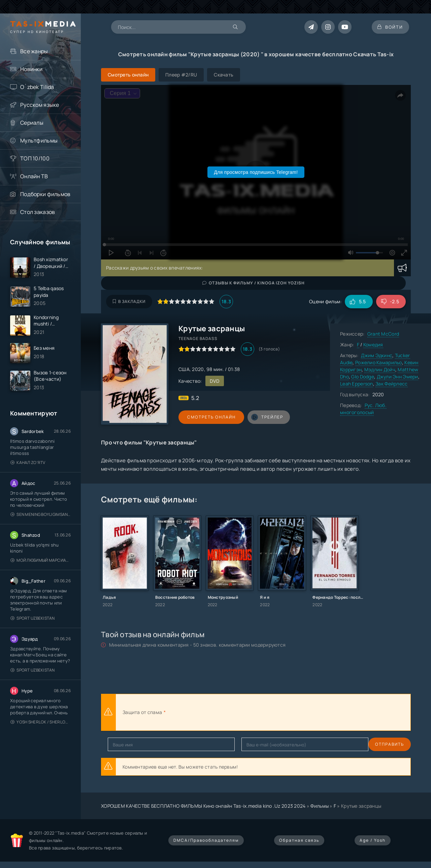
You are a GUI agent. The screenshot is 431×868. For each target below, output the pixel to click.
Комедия (373, 345)
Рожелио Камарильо (379, 362)
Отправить (122, 744)
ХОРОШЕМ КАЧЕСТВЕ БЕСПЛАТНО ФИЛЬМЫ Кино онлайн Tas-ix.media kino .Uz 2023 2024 (203, 806)
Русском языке (40, 105)
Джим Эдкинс (377, 355)
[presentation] (241, 712)
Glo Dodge (363, 377)
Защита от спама (142, 712)
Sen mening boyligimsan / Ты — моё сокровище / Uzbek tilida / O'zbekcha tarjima (41, 517)
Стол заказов (38, 212)
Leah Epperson (357, 384)
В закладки (129, 301)
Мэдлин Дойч (380, 369)
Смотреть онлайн (209, 417)
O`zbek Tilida (37, 87)
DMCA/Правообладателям (206, 840)
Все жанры (34, 51)
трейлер (263, 417)
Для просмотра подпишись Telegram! (256, 172)
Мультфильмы (39, 141)
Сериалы (32, 123)
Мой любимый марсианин (41, 563)
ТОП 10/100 (35, 158)
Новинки (31, 69)
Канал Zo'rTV (28, 466)
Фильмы (320, 806)
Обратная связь (299, 840)
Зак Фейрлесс (391, 384)
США (184, 369)
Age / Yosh (373, 840)
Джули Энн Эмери (397, 377)
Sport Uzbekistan (33, 621)
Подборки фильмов (45, 194)
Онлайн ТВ (34, 176)
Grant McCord (383, 334)
